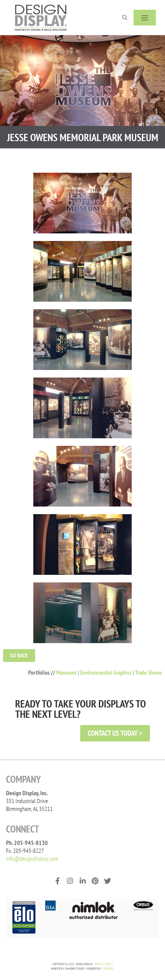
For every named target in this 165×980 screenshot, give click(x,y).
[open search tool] (125, 18)
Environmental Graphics (106, 673)
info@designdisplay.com (32, 859)
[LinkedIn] (82, 881)
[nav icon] (145, 18)
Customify (108, 969)
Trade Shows (148, 673)
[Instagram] (70, 881)
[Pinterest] (95, 881)
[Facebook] (57, 881)
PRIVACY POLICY (104, 964)
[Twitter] (108, 881)
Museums (66, 673)
